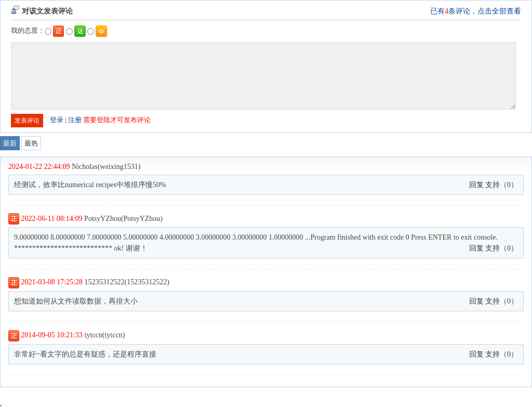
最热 (31, 143)
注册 (75, 120)
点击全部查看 (499, 11)
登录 (57, 120)
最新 (10, 143)
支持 (493, 185)
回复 (476, 185)
